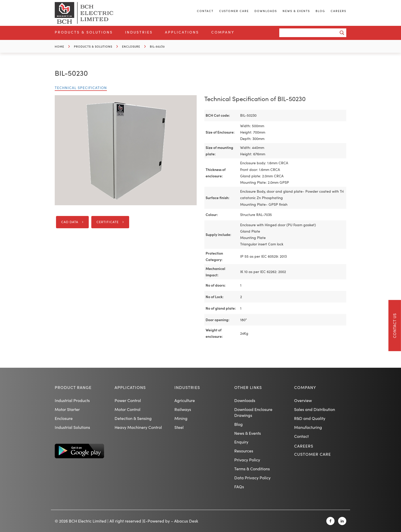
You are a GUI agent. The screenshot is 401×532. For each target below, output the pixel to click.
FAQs (239, 487)
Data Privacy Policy (252, 478)
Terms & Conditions (252, 469)
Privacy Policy (247, 460)
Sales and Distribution (315, 409)
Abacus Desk (186, 521)
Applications (182, 32)
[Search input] (310, 33)
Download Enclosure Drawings (253, 412)
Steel (179, 427)
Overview (303, 400)
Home (59, 46)
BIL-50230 (157, 46)
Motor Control (127, 409)
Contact (205, 11)
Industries (139, 32)
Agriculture (185, 400)
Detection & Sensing (133, 418)
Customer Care (234, 11)
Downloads (266, 11)
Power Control (128, 400)
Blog (320, 11)
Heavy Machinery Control (138, 427)
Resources (244, 451)
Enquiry (241, 442)
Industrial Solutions (72, 427)
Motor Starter (67, 409)
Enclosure (131, 46)
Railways (183, 409)
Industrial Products (72, 400)
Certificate (108, 222)
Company (223, 32)
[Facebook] (330, 521)
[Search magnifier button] (342, 33)
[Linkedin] (342, 521)
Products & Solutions (84, 32)
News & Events (296, 11)
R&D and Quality (310, 418)
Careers (338, 11)
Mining (181, 418)
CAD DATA (70, 222)
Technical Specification (81, 88)
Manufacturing (308, 427)
